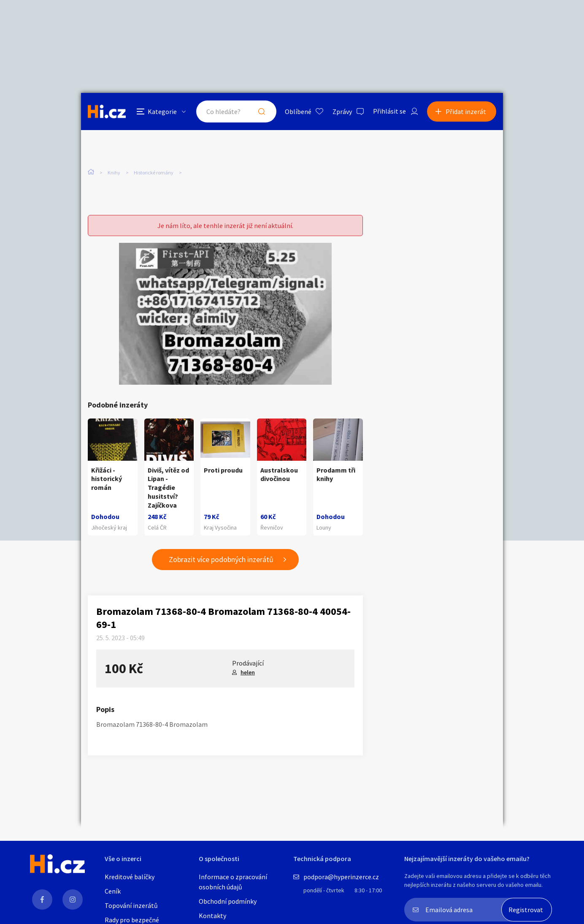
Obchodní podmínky (228, 901)
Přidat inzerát (466, 111)
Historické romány (154, 173)
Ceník (113, 891)
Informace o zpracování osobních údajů (233, 882)
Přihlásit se (389, 111)
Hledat (262, 111)
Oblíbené (298, 111)
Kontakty (212, 916)
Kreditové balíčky (130, 877)
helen (248, 672)
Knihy (114, 173)
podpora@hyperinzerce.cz (341, 877)
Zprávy (342, 111)
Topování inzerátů (131, 905)
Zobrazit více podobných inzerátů (221, 559)
